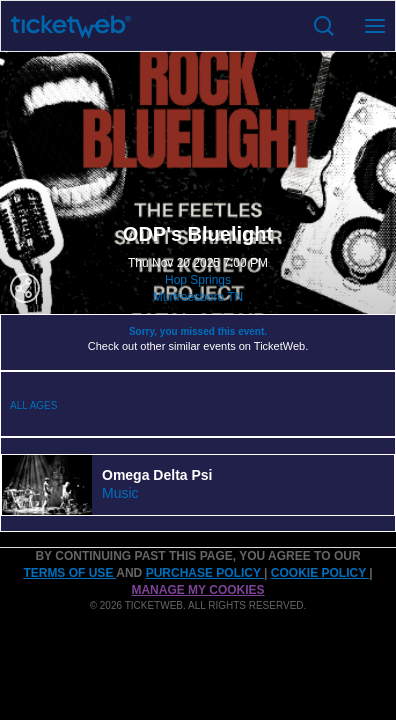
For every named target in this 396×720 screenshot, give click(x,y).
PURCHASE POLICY (205, 573)
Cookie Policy (320, 573)
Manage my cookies (197, 590)
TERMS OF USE (69, 573)
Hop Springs (198, 280)
